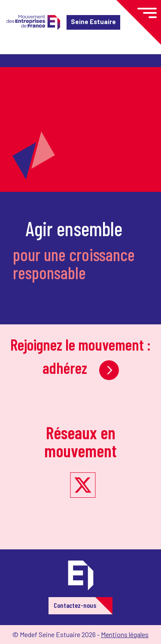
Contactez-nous (75, 605)
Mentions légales (125, 634)
